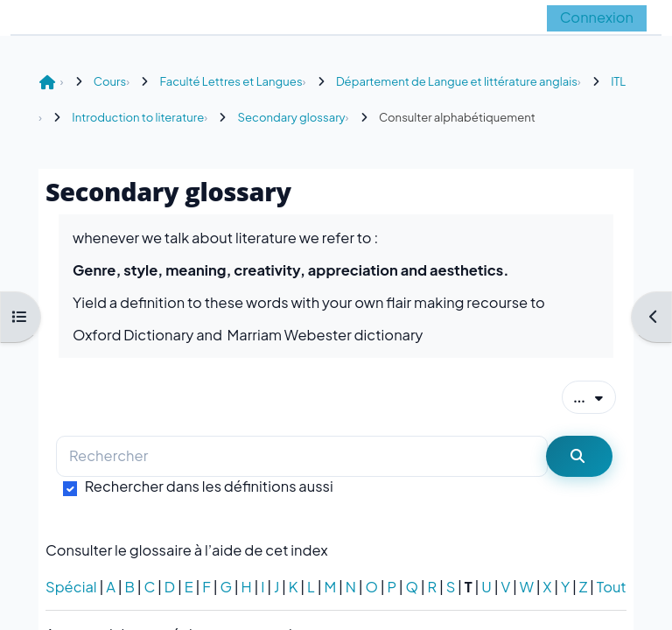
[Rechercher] (302, 456)
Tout (612, 587)
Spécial (71, 587)
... (595, 396)
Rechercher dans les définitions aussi (209, 486)
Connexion (597, 17)
